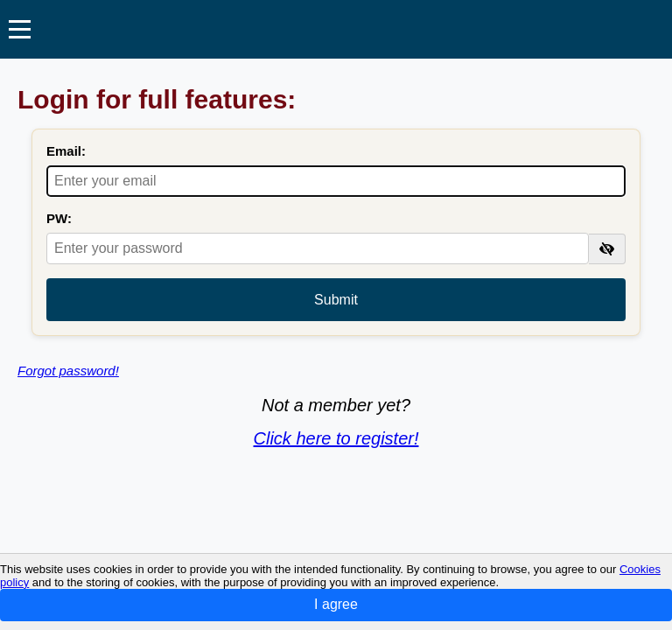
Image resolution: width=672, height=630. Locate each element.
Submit (336, 300)
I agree (336, 604)
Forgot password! (68, 371)
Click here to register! (336, 438)
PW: (59, 218)
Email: (66, 151)
